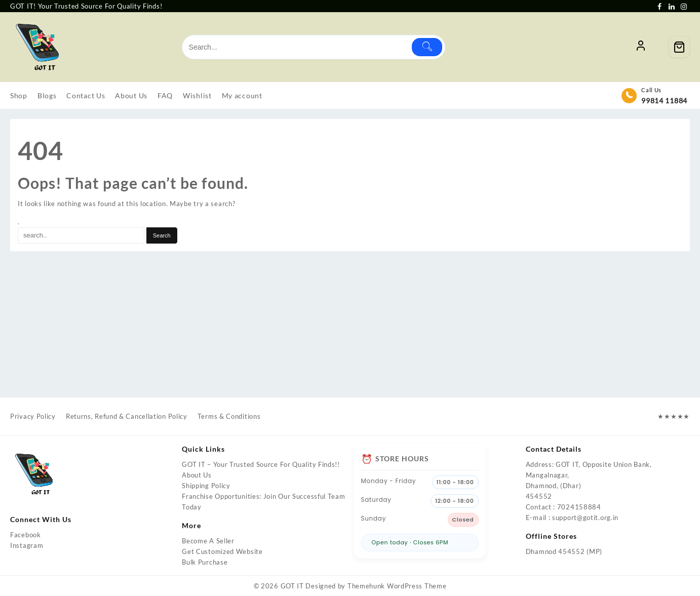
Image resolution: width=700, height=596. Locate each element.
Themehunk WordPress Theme (397, 586)
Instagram (27, 545)
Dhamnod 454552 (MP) (564, 551)
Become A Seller (208, 541)
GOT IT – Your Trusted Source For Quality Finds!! (261, 464)
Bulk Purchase (205, 562)
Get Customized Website (222, 551)
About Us (197, 475)
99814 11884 (664, 101)
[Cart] (679, 47)
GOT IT (292, 586)
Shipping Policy (206, 486)
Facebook (26, 535)
